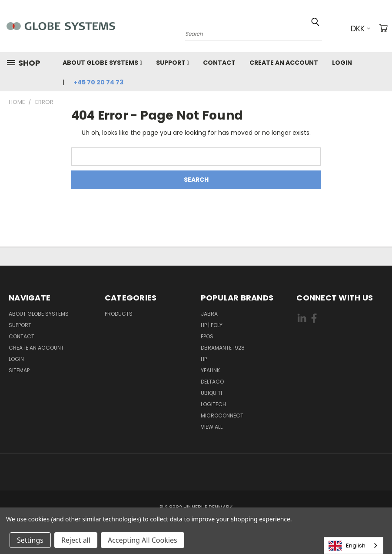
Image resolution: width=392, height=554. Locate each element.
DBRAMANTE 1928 (223, 348)
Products (119, 314)
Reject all (76, 540)
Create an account (284, 63)
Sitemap (19, 370)
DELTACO (212, 382)
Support (173, 63)
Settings (30, 540)
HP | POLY (212, 325)
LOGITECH (213, 404)
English (347, 546)
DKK (360, 28)
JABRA (209, 314)
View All (212, 427)
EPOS (207, 336)
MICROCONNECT (222, 415)
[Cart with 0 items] (383, 28)
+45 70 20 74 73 (98, 82)
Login (342, 63)
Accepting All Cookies (143, 540)
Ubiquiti (211, 393)
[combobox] (354, 546)
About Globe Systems (102, 63)
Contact (219, 63)
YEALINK (210, 370)
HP (204, 359)
